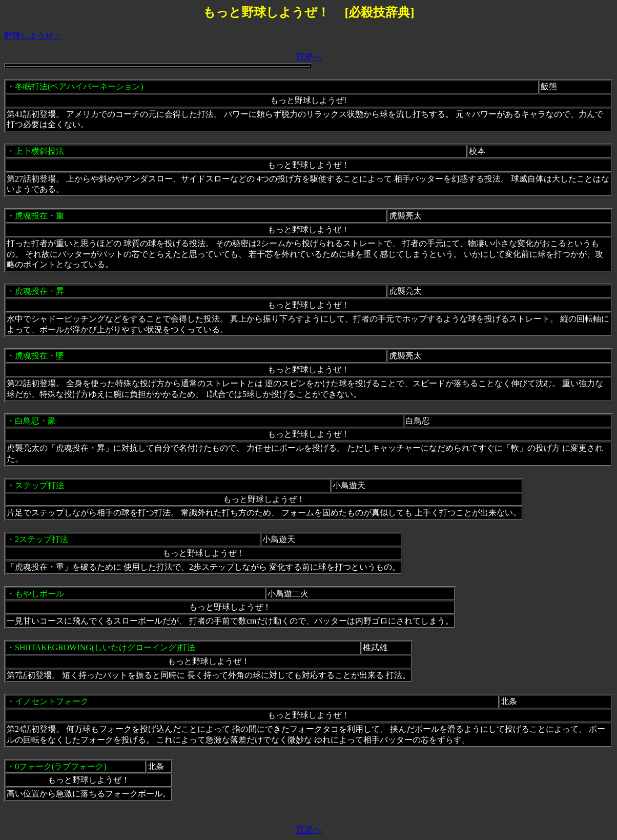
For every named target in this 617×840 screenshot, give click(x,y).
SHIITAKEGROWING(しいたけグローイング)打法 (105, 647)
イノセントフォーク (52, 701)
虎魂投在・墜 (39, 356)
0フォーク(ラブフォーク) (61, 766)
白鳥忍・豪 (35, 421)
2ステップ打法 (42, 539)
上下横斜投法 (39, 151)
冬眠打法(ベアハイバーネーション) (79, 86)
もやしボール (39, 594)
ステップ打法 (39, 485)
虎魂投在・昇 (39, 291)
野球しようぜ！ (33, 36)
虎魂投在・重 (39, 216)
